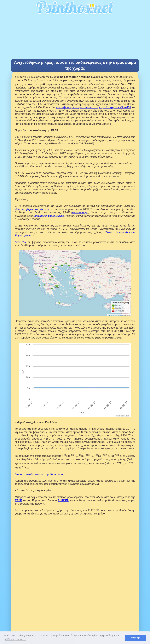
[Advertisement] (75, 37)
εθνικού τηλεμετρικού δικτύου (32, 209)
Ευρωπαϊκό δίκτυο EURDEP (50, 216)
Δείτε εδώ (21, 242)
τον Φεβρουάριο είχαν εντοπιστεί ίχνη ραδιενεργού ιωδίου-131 (93, 107)
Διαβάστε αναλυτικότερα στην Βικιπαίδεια (39, 474)
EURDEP (63, 500)
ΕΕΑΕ (18, 500)
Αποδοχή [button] (135, 638)
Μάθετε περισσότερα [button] (16, 639)
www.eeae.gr (80, 212)
